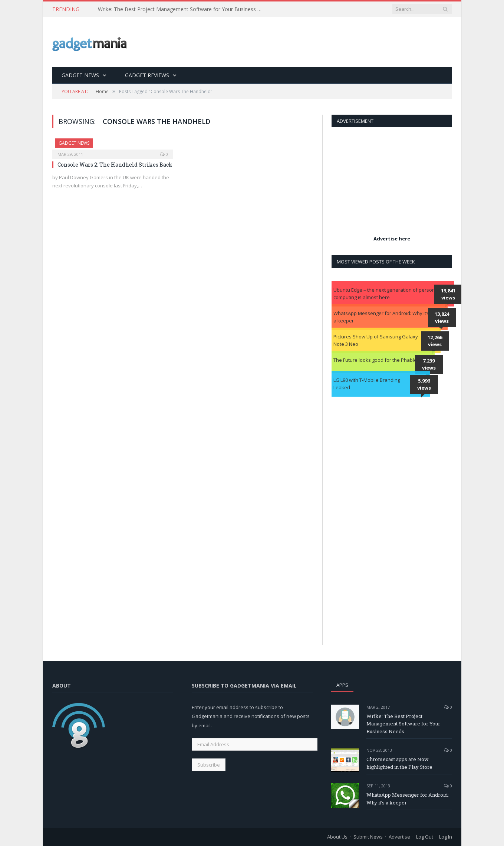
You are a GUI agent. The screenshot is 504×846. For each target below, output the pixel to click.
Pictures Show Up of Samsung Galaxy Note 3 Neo (376, 340)
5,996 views (424, 384)
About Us (337, 837)
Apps (342, 685)
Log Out (425, 837)
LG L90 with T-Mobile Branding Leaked (367, 384)
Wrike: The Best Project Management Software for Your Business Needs (183, 9)
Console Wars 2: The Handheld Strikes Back (115, 165)
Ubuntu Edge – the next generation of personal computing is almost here (386, 294)
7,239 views (429, 364)
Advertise (399, 837)
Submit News (368, 837)
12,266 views (435, 341)
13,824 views (442, 318)
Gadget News (80, 75)
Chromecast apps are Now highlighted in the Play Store (399, 763)
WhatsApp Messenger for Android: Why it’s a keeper (381, 317)
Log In (446, 837)
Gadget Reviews (147, 75)
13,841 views (448, 294)
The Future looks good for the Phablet (376, 360)
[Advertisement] (317, 43)
